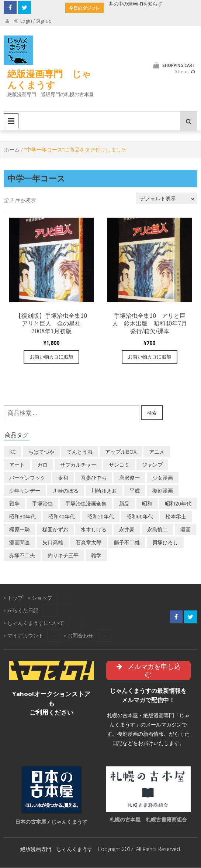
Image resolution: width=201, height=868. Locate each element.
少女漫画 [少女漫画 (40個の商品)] (163, 478)
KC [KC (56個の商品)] (13, 452)
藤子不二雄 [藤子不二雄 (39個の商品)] (127, 543)
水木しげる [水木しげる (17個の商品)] (94, 530)
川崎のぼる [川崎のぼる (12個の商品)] (66, 491)
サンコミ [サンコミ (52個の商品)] (119, 465)
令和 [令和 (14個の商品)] (63, 478)
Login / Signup (33, 21)
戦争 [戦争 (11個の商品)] (14, 504)
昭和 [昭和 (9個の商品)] (147, 504)
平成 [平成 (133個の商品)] (135, 491)
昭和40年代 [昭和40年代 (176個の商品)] (62, 517)
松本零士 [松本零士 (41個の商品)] (176, 517)
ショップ (42, 598)
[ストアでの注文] (167, 199)
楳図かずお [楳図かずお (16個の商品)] (55, 530)
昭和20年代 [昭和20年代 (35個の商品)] (178, 504)
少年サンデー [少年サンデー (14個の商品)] (25, 491)
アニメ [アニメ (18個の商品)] (157, 452)
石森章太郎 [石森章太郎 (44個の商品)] (89, 543)
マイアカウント (25, 636)
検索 (152, 413)
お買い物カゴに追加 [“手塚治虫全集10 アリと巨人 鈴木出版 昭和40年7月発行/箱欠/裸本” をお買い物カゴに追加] (150, 357)
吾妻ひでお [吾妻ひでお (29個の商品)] (94, 478)
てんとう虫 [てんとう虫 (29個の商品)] (80, 452)
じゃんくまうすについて (36, 623)
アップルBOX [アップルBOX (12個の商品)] (121, 452)
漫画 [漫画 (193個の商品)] (186, 530)
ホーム (12, 149)
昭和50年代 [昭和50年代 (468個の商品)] (101, 517)
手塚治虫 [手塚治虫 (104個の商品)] (42, 504)
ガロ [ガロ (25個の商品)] (42, 465)
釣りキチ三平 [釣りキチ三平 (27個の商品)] (63, 556)
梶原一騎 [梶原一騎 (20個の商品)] (20, 530)
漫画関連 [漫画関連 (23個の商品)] (20, 543)
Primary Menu (11, 121)
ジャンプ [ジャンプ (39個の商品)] (152, 465)
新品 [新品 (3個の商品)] (124, 504)
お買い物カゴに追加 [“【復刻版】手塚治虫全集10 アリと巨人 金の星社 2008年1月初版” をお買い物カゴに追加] (51, 357)
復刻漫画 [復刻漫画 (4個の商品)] (163, 491)
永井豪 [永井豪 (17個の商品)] (127, 530)
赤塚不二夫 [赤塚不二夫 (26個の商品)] (22, 556)
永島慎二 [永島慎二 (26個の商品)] (157, 530)
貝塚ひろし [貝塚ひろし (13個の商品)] (165, 543)
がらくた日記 (23, 611)
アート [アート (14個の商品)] (17, 465)
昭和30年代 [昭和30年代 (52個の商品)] (22, 517)
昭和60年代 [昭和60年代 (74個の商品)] (140, 517)
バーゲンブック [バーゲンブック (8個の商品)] (27, 478)
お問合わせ (80, 636)
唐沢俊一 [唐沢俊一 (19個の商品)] (129, 478)
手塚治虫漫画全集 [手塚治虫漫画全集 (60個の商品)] (86, 504)
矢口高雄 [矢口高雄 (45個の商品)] (53, 543)
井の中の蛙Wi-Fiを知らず (136, 4)
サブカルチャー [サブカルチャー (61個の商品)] (78, 465)
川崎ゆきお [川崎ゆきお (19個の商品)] (104, 491)
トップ (15, 598)
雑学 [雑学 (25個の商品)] (96, 556)
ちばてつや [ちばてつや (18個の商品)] (41, 452)
